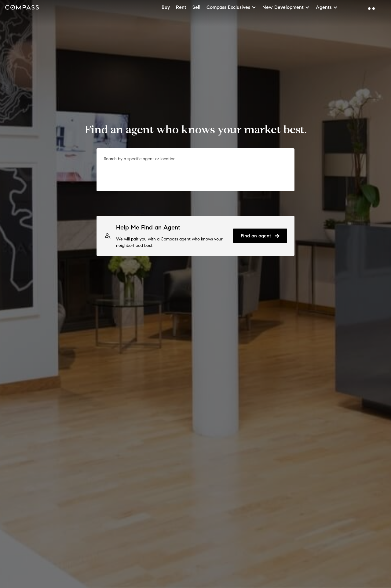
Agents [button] (327, 7)
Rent (181, 7)
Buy (166, 7)
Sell (196, 7)
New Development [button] (286, 7)
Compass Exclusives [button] (231, 7)
